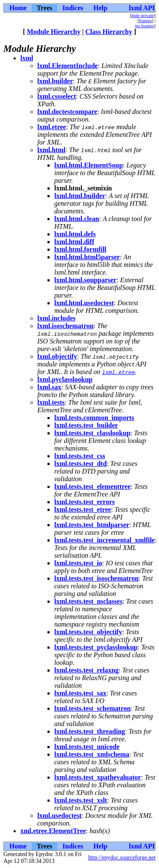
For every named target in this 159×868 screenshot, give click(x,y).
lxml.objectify (57, 356)
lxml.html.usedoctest (84, 303)
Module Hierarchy (53, 32)
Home (18, 8)
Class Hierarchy (109, 32)
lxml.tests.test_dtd (81, 464)
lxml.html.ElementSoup (89, 165)
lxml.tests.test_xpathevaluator (98, 777)
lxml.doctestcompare (67, 112)
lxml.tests (51, 402)
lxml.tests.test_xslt (81, 800)
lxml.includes (56, 318)
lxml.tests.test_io (78, 563)
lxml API (142, 8)
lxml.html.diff (74, 242)
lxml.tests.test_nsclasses (88, 601)
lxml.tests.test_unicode (87, 747)
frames (145, 20)
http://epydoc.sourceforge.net (122, 858)
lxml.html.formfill (80, 249)
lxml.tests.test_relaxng (86, 670)
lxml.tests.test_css (80, 456)
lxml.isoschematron (66, 326)
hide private (143, 15)
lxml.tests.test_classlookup (92, 433)
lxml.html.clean (77, 219)
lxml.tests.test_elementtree (92, 486)
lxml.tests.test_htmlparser (92, 525)
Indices (73, 8)
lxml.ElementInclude (68, 66)
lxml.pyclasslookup (65, 379)
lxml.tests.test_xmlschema (92, 754)
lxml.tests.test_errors (85, 502)
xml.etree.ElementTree (53, 831)
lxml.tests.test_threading (90, 731)
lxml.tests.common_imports (94, 418)
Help (100, 8)
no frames (145, 26)
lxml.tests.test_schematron (92, 708)
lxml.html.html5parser (87, 257)
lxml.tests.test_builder (86, 425)
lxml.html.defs (75, 234)
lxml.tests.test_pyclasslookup (96, 647)
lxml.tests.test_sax (80, 693)
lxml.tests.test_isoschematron (96, 578)
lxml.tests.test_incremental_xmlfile (105, 540)
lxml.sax (49, 387)
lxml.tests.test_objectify (88, 632)
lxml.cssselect (57, 96)
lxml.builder (55, 81)
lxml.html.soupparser (85, 280)
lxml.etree (52, 127)
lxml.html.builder (80, 196)
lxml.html (51, 150)
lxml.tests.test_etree (83, 509)
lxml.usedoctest (59, 816)
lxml (27, 58)
